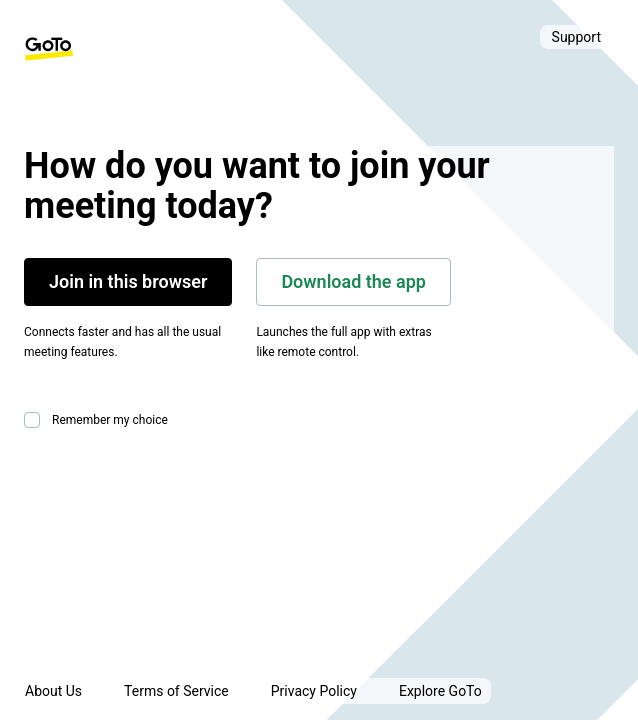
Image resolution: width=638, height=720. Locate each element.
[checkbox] (36, 420)
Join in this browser (128, 281)
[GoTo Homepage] (49, 49)
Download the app (353, 281)
